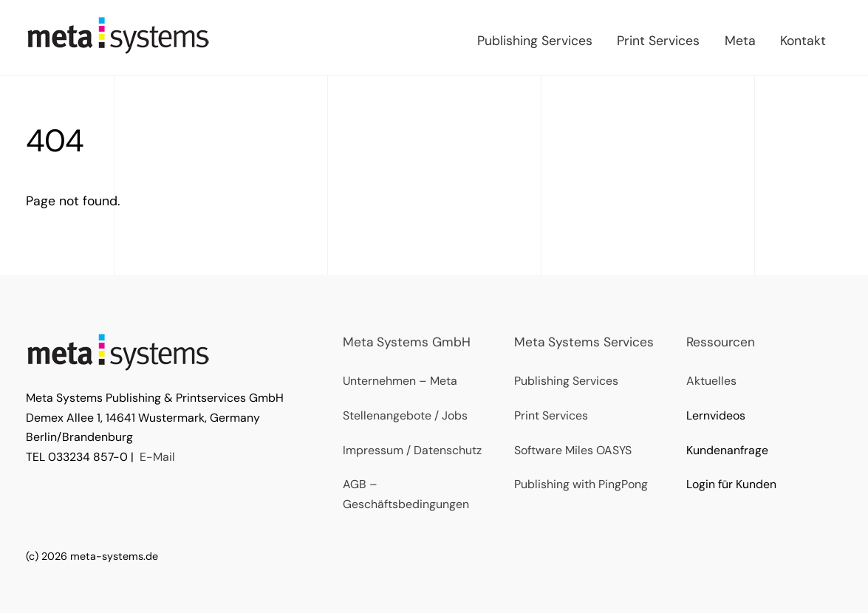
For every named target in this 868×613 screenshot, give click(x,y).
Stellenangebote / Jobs (405, 415)
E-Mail (157, 457)
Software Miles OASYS (573, 450)
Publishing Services (535, 41)
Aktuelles (711, 381)
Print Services (658, 41)
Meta (740, 41)
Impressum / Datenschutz (412, 450)
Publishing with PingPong (581, 484)
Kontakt (803, 41)
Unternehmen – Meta (400, 381)
